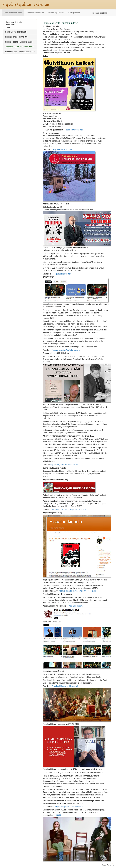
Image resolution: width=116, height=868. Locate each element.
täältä (58, 815)
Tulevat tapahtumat (13, 13)
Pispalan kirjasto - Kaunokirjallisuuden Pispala (77, 591)
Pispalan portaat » (100, 13)
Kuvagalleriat (74, 13)
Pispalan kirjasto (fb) (62, 274)
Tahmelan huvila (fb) (74, 130)
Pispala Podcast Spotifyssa (64, 149)
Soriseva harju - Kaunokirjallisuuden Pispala (70, 509)
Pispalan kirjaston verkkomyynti (65, 686)
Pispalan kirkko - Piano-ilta (16, 37)
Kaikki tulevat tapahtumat (15, 32)
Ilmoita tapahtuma (56, 13)
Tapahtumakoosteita (35, 13)
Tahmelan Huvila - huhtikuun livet (19, 47)
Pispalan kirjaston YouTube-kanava (65, 350)
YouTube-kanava (76, 606)
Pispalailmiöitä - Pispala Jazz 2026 (19, 52)
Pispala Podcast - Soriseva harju (18, 42)
